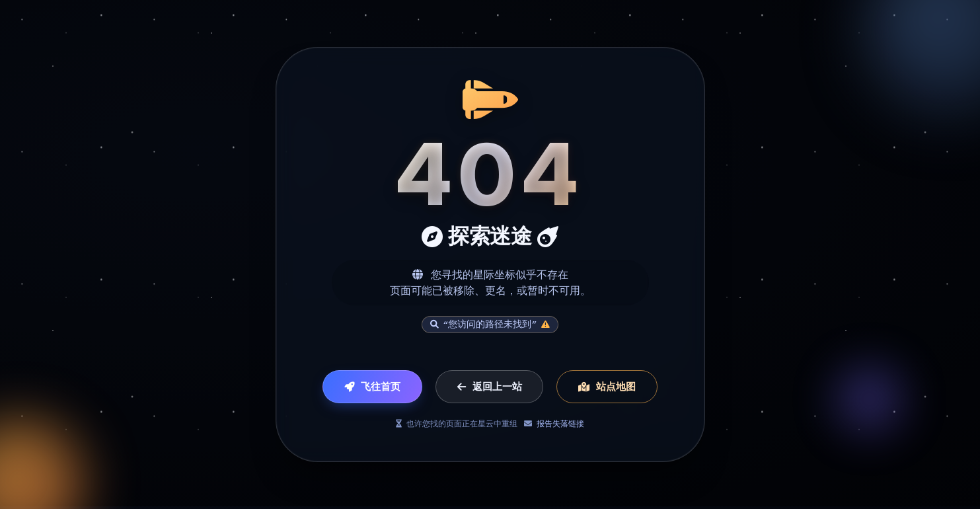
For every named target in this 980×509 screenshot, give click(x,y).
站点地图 (607, 387)
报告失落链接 (560, 424)
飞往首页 (372, 387)
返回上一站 (490, 387)
